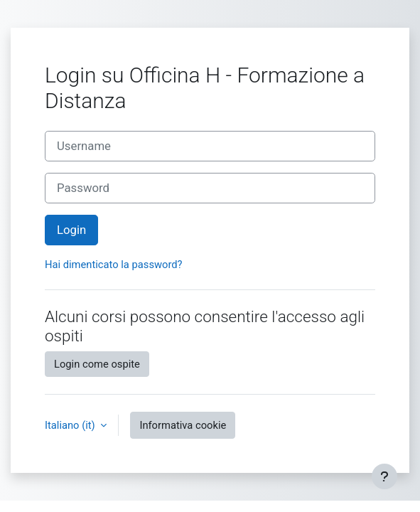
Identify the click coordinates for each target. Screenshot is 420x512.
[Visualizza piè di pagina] (384, 476)
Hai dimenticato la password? (114, 265)
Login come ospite (97, 364)
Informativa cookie (183, 425)
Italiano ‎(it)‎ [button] (71, 425)
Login (71, 230)
